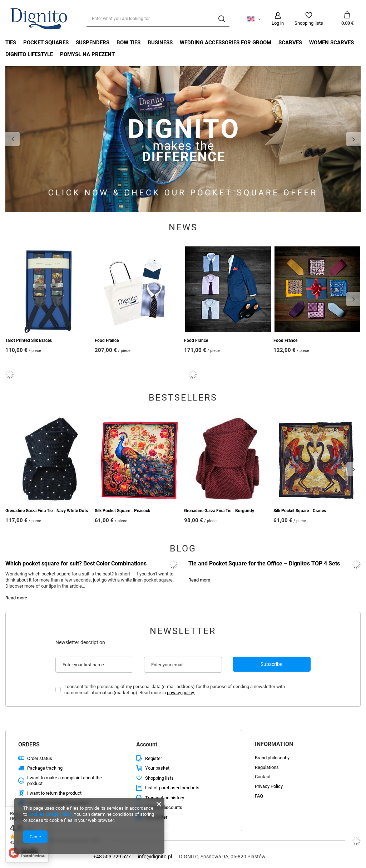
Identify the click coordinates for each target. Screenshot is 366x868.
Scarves (290, 43)
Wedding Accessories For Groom (226, 43)
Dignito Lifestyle (29, 54)
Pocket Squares (46, 43)
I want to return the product (54, 793)
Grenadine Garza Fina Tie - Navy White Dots (47, 511)
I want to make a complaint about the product (65, 781)
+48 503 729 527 (112, 857)
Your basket (157, 768)
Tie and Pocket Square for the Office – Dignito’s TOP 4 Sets (264, 563)
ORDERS (29, 744)
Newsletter (183, 631)
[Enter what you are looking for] (158, 19)
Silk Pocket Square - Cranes (300, 511)
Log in (278, 23)
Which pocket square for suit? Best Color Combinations (76, 563)
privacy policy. (181, 693)
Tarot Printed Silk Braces (29, 340)
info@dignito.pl (155, 857)
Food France (107, 340)
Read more (16, 598)
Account (147, 744)
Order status (40, 758)
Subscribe (271, 664)
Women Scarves (332, 43)
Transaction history (165, 798)
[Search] (221, 19)
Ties (11, 43)
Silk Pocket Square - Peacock (122, 511)
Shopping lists (309, 23)
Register (154, 758)
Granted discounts (164, 807)
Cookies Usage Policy (50, 814)
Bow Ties (128, 43)
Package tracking (45, 768)
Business (160, 43)
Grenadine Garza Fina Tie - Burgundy (219, 511)
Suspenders (93, 43)
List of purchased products (172, 788)
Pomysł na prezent (87, 54)
